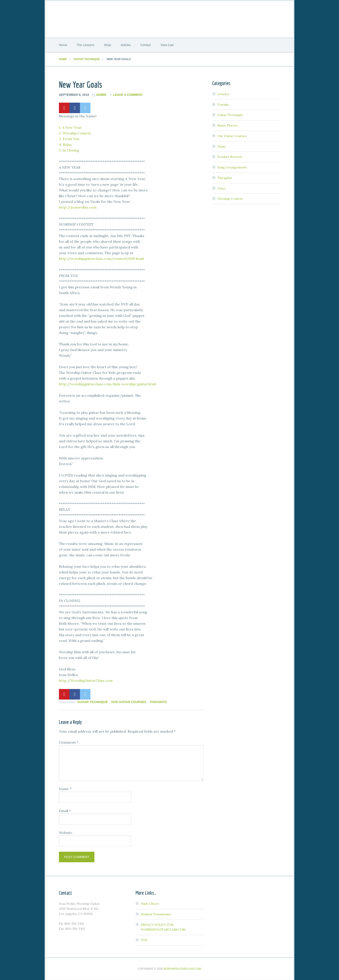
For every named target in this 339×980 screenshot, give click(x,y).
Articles (223, 93)
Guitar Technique (93, 701)
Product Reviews (230, 156)
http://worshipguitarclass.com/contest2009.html (101, 257)
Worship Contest (230, 198)
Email (65, 810)
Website (66, 832)
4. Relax (65, 143)
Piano (222, 145)
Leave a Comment (128, 94)
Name (65, 788)
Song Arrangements (232, 166)
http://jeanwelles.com (78, 206)
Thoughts (158, 701)
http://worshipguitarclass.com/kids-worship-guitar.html (107, 383)
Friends (223, 104)
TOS (144, 939)
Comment (69, 741)
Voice (221, 187)
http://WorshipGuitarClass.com (86, 679)
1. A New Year (70, 126)
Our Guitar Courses (129, 701)
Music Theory (228, 125)
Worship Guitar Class (169, 19)
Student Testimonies (156, 913)
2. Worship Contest (75, 132)
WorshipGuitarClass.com (182, 968)
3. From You (69, 138)
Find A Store (150, 903)
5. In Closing (69, 149)
